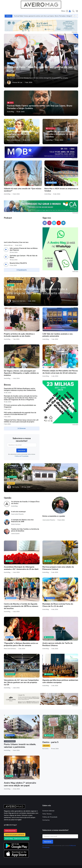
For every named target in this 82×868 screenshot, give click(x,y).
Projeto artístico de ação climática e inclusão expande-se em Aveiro (19, 329)
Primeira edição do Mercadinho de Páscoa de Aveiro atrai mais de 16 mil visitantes (60, 366)
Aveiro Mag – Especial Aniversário (17, 833)
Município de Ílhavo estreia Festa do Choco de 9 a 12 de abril (58, 599)
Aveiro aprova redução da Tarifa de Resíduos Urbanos (57, 639)
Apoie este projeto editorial (15, 829)
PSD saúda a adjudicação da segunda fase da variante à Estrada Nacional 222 (20, 408)
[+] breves (22, 423)
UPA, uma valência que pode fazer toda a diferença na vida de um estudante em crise (40, 286)
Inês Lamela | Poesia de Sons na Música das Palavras (24, 244)
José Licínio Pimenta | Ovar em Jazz (16, 237)
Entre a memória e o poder (54, 511)
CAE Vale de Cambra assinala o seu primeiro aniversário (58, 329)
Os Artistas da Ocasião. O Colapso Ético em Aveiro (25, 497)
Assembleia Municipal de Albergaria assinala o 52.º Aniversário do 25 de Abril (21, 563)
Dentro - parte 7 (15, 474)
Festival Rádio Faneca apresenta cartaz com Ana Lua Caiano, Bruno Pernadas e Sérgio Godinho (45, 16)
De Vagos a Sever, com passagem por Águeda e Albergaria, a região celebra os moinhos (21, 367)
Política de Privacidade (50, 811)
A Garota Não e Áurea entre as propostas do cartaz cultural (21, 134)
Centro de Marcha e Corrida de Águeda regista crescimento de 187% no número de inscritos (21, 601)
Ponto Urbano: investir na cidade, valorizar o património (20, 740)
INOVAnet (8, 864)
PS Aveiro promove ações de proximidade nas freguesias (20, 401)
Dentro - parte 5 (51, 737)
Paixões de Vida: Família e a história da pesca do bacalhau (25, 524)
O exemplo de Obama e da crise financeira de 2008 (22, 515)
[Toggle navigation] (65, 11)
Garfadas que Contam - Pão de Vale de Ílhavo (23, 251)
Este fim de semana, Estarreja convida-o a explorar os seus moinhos (60, 134)
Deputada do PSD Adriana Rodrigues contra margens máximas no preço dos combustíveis (20, 384)
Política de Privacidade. (22, 451)
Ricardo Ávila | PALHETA (18, 258)
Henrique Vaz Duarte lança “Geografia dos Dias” (66, 180)
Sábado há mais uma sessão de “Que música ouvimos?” (14, 181)
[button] (73, 11)
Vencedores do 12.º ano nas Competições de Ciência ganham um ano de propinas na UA (21, 677)
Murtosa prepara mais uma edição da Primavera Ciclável (58, 563)
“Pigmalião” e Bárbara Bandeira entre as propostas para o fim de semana (21, 639)
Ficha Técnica (47, 808)
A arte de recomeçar (18, 506)
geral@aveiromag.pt (10, 819)
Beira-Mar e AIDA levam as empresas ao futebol (41, 180)
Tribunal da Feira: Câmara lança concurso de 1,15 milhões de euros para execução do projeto (21, 415)
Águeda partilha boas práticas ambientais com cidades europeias (60, 676)
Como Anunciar (10, 825)
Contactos (46, 815)
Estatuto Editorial (48, 805)
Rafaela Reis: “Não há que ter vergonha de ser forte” (40, 69)
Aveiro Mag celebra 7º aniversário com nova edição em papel (20, 779)
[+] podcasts (22, 264)
